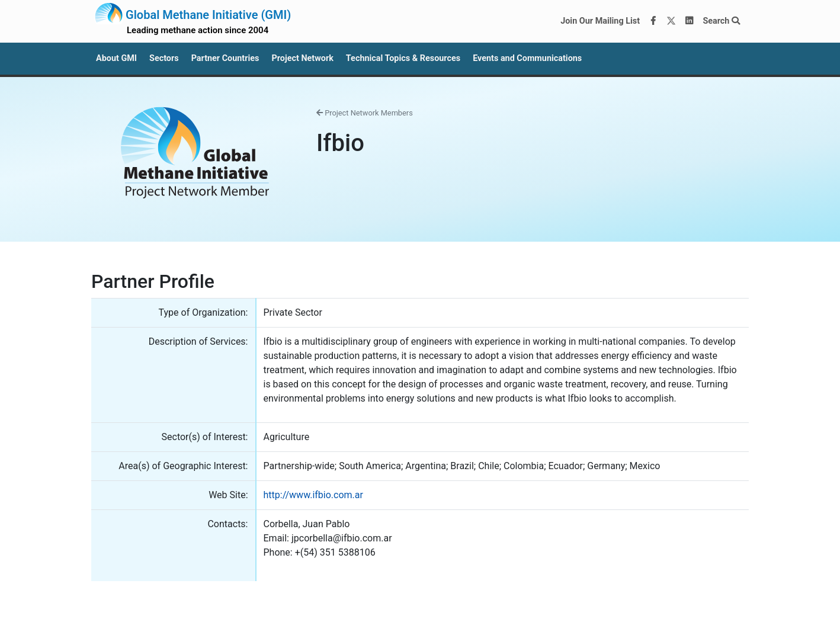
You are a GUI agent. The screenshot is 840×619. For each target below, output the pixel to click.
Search (721, 21)
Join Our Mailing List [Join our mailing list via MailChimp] (600, 21)
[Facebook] (653, 21)
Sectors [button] (164, 58)
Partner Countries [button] (225, 58)
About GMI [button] (116, 58)
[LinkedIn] (690, 21)
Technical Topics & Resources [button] (403, 58)
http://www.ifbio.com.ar (313, 495)
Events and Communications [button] (527, 58)
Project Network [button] (302, 58)
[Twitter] (671, 21)
